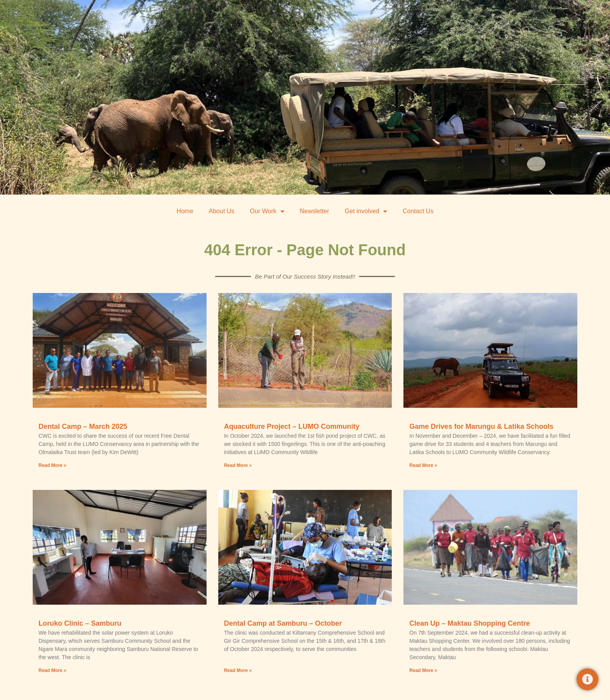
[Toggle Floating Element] (587, 679)
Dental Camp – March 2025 (83, 426)
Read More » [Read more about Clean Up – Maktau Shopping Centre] (423, 670)
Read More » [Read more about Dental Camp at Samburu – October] (238, 670)
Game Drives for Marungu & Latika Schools (481, 426)
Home (185, 211)
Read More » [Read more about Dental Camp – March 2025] (52, 465)
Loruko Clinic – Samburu (80, 623)
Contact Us (418, 211)
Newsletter (315, 211)
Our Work (267, 211)
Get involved (366, 211)
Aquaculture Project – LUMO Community (292, 426)
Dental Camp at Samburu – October (283, 623)
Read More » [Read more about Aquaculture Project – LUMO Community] (238, 465)
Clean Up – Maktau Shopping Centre (470, 623)
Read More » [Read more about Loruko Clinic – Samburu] (52, 670)
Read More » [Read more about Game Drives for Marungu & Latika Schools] (423, 465)
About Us (222, 211)
